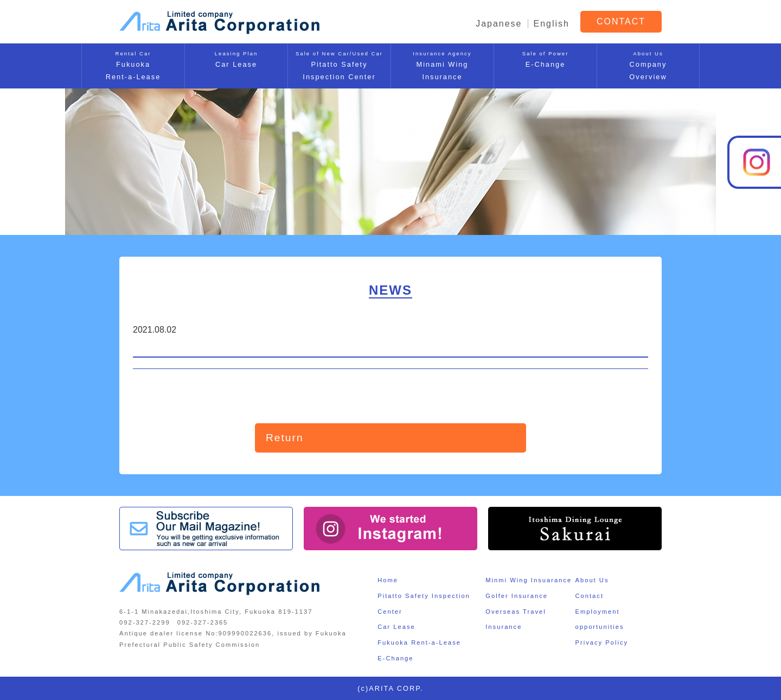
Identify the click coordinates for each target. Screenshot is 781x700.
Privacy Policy (601, 642)
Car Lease (236, 59)
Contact (589, 596)
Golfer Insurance (517, 596)
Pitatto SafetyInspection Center (339, 65)
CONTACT (621, 21)
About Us (592, 580)
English (552, 24)
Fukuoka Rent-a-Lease (419, 642)
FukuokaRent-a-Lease (133, 65)
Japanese (499, 24)
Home (388, 580)
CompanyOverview (648, 65)
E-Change (545, 59)
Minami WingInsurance (442, 65)
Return (285, 438)
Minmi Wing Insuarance (529, 580)
